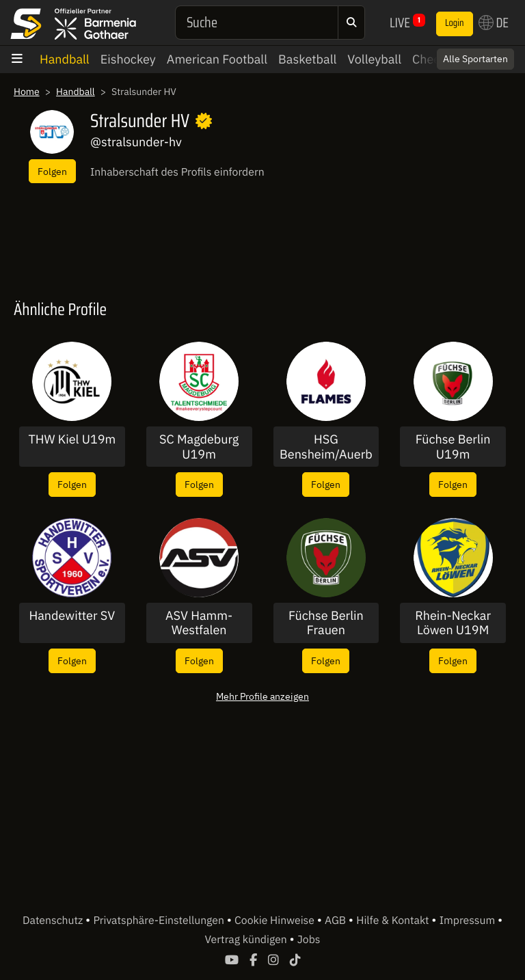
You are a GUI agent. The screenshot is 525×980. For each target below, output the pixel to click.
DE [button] (494, 23)
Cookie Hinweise (276, 921)
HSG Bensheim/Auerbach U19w (326, 447)
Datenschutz (54, 921)
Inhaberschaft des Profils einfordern (177, 172)
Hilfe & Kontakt (394, 921)
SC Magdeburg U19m (199, 447)
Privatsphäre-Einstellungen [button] (160, 921)
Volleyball (374, 59)
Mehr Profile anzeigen (262, 696)
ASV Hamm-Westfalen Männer (199, 623)
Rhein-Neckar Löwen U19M (453, 623)
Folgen (52, 171)
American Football (217, 59)
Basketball (307, 59)
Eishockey (128, 59)
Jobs (309, 940)
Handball (65, 59)
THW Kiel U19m (72, 439)
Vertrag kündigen (247, 940)
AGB (337, 921)
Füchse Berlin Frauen (326, 623)
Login (455, 23)
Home (27, 92)
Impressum (469, 921)
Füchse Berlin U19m (453, 447)
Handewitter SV (72, 616)
